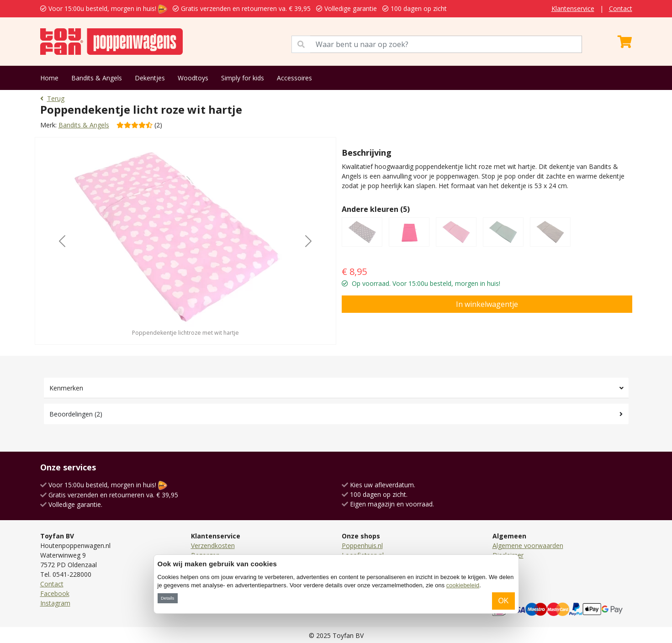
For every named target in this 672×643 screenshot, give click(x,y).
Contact (621, 8)
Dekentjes (150, 78)
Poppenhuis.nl (362, 545)
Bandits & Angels (97, 78)
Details (167, 598)
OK (503, 601)
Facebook (55, 593)
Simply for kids (243, 78)
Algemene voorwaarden (528, 545)
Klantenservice (573, 8)
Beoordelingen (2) (76, 414)
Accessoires (294, 78)
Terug (52, 98)
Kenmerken (66, 388)
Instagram (55, 603)
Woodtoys (193, 78)
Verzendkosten (213, 545)
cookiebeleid (463, 585)
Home (49, 78)
